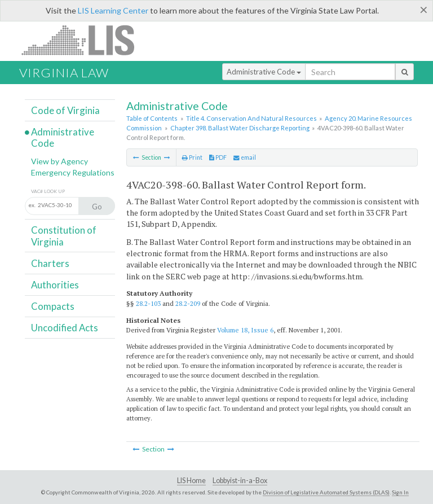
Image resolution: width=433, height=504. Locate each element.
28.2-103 (148, 303)
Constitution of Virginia (64, 236)
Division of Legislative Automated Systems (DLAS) (326, 492)
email (245, 157)
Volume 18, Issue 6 (245, 330)
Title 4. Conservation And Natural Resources (251, 118)
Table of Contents (152, 118)
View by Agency (59, 161)
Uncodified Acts (65, 328)
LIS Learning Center (113, 10)
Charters (50, 263)
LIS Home (191, 481)
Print (192, 157)
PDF (218, 157)
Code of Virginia (65, 110)
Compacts (53, 306)
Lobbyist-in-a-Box (240, 481)
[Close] (424, 10)
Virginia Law (64, 73)
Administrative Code (264, 72)
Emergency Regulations (73, 172)
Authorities (55, 285)
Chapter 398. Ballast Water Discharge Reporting (240, 128)
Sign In (400, 492)
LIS (84, 40)
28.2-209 (188, 303)
